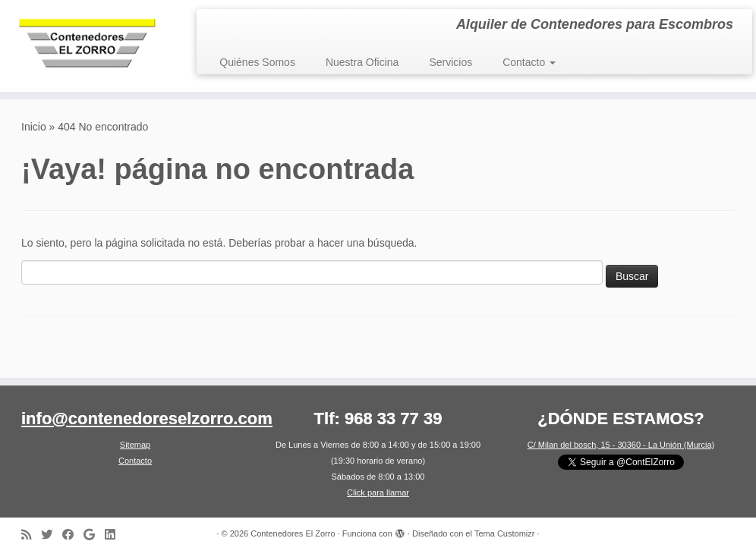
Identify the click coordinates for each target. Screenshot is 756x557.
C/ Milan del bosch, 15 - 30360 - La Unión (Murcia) (621, 445)
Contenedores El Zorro (293, 533)
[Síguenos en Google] (94, 535)
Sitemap (135, 445)
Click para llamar (378, 492)
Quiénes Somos (257, 62)
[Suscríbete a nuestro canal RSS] (31, 535)
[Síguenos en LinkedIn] (115, 535)
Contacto (529, 62)
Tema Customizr (504, 533)
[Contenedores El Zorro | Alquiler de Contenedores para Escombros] (88, 46)
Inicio (34, 127)
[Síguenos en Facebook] (73, 535)
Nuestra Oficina (362, 62)
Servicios (450, 62)
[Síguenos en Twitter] (52, 535)
